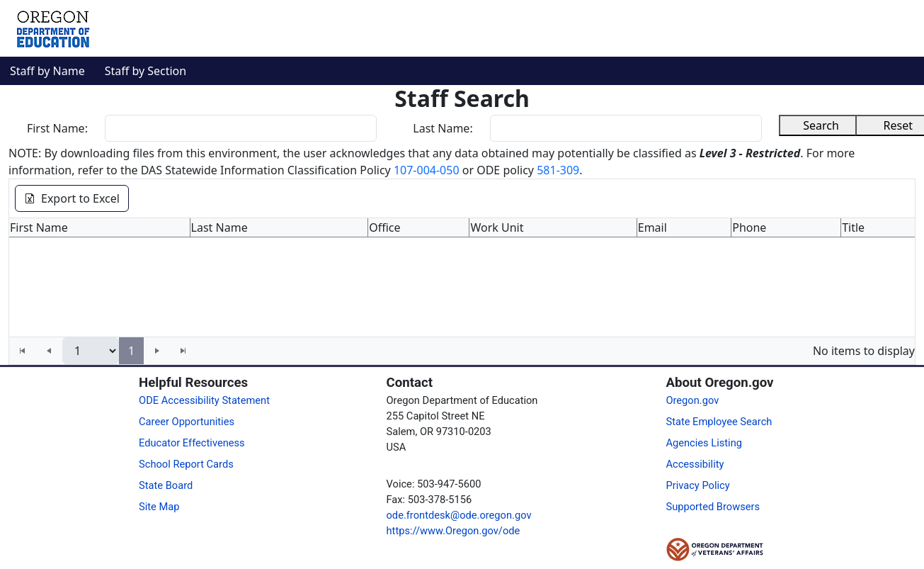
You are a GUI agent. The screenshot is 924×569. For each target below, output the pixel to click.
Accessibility (695, 464)
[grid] (462, 277)
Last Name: (443, 128)
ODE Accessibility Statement (204, 400)
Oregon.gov (692, 400)
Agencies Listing (704, 443)
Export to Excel (72, 198)
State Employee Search (719, 422)
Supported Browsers (713, 507)
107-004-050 (427, 170)
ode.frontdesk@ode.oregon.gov (459, 515)
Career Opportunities (187, 422)
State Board (166, 485)
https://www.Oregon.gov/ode (454, 531)
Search (821, 125)
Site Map (159, 507)
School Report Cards (186, 464)
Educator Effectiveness (192, 443)
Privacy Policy (697, 485)
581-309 (558, 170)
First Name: (57, 128)
